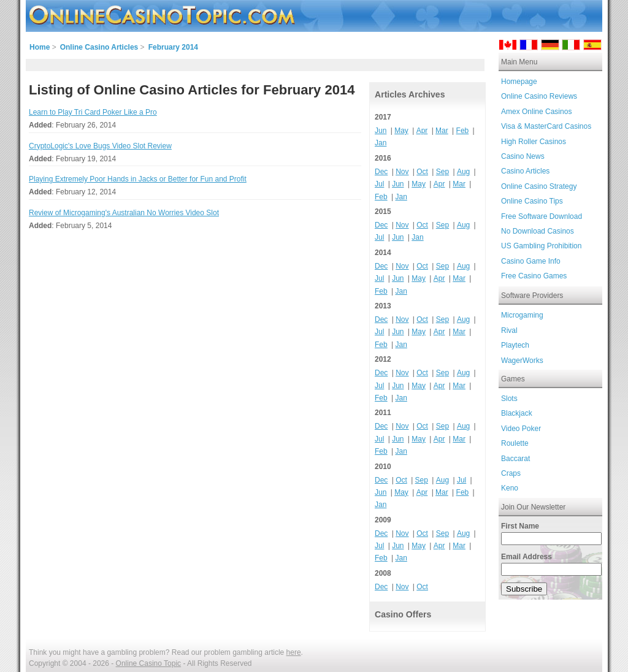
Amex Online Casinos (536, 112)
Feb (463, 131)
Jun (381, 131)
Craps (511, 473)
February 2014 (173, 47)
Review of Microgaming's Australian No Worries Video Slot (124, 213)
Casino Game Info (531, 261)
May (401, 131)
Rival (509, 330)
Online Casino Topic (149, 663)
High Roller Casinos (534, 142)
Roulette (515, 443)
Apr (422, 131)
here (294, 652)
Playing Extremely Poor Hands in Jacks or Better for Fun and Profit (138, 179)
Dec (381, 172)
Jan (381, 143)
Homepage (519, 82)
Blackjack (517, 413)
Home (40, 47)
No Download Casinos (538, 231)
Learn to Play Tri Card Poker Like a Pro (93, 112)
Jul (379, 184)
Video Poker (521, 429)
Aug (463, 172)
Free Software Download (542, 216)
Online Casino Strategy (539, 186)
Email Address (527, 557)
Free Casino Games (534, 276)
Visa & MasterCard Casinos (546, 126)
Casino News (523, 156)
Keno (510, 488)
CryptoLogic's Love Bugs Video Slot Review (100, 146)
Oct (422, 172)
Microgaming (522, 315)
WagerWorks (522, 361)
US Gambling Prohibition (541, 246)
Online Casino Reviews (539, 96)
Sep (442, 172)
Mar (442, 131)
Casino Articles (525, 171)
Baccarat (515, 459)
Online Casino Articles (99, 47)
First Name (520, 526)
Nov (402, 172)
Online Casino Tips (532, 201)
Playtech (515, 345)
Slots (509, 399)
